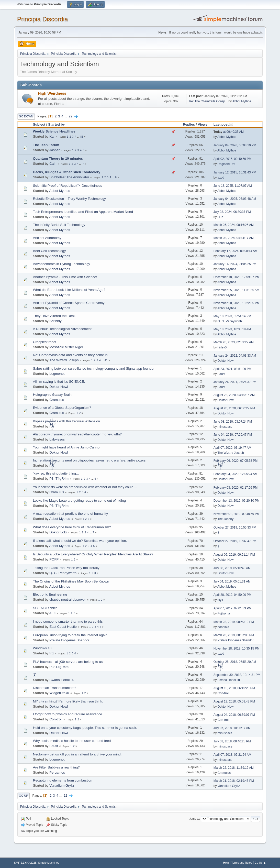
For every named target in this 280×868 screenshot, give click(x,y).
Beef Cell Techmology (49, 251)
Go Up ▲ (260, 863)
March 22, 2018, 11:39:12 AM (234, 768)
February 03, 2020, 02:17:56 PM (236, 488)
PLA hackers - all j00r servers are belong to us (68, 662)
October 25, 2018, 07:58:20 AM (235, 662)
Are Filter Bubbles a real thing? (56, 767)
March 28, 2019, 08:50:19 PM (234, 622)
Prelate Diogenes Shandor (69, 640)
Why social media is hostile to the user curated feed (72, 741)
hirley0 (222, 347)
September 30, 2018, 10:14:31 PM (237, 675)
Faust (221, 374)
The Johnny (226, 519)
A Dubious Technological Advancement (62, 329)
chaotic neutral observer (68, 600)
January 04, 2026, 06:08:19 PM (235, 145)
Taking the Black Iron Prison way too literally (66, 568)
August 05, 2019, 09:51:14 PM (234, 555)
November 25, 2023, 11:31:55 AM (236, 290)
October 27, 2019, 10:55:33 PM (235, 528)
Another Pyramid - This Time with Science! (65, 277)
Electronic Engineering (50, 594)
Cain (53, 164)
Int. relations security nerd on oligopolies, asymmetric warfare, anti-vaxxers (89, 460)
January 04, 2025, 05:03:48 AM (235, 199)
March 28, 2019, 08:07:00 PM (234, 635)
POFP (54, 559)
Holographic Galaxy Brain (52, 395)
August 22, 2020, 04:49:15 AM (234, 395)
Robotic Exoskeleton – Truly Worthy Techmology (69, 199)
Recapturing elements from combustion (63, 780)
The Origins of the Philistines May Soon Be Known (71, 581)
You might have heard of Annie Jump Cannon (67, 447)
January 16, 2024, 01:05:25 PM (235, 264)
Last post (223, 124)
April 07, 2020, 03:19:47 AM (232, 448)
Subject (39, 124)
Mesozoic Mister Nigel (66, 347)
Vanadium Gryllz (62, 785)
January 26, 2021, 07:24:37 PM (235, 382)
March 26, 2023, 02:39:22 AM (234, 342)
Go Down (26, 116)
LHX (221, 217)
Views (203, 124)
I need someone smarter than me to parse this (68, 622)
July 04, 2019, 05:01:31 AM (232, 581)
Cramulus (57, 400)
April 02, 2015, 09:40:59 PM (233, 159)
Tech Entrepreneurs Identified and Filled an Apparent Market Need (83, 212)
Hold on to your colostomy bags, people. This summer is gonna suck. (85, 728)
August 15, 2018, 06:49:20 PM (234, 688)
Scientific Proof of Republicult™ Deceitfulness (68, 186)
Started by (56, 124)
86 (82, 137)
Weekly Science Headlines (54, 131)
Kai (52, 136)
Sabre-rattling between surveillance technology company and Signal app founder (94, 369)
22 (70, 116)
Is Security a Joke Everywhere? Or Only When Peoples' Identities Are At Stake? (93, 554)
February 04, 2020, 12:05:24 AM (236, 474)
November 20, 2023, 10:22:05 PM (237, 303)
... (66, 116)
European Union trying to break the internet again (70, 635)
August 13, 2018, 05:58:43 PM (234, 701)
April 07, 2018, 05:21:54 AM (232, 755)
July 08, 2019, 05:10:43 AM (232, 568)
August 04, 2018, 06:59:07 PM (234, 715)
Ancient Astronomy (47, 238)
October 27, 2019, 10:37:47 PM (235, 541)
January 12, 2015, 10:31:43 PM (235, 172)
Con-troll (223, 693)
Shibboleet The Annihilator (69, 177)
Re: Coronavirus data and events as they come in (70, 355)
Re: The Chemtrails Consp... (208, 101)
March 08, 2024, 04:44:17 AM (234, 238)
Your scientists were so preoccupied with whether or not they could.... (85, 487)
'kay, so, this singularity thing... (56, 473)
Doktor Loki (58, 532)
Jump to (194, 819)
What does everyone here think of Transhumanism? (72, 527)
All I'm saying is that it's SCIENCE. (59, 382)
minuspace (225, 427)
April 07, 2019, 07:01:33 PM (233, 608)
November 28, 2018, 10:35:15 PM (237, 649)
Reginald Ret (226, 164)
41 (106, 360)
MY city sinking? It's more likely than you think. (68, 701)
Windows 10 (42, 648)
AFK (52, 613)
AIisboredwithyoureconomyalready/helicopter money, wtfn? (77, 434)
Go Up (24, 796)
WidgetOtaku (59, 693)
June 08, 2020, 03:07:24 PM (233, 422)
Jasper (54, 150)
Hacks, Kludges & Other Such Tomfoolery (67, 172)
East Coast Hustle (63, 627)
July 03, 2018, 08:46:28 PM (232, 741)
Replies (189, 124)
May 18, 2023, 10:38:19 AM (232, 329)
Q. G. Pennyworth (230, 321)
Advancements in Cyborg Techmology (62, 264)
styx (220, 600)
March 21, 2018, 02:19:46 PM (234, 781)
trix (52, 653)
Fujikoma (224, 613)
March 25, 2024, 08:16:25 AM (234, 225)
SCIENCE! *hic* (45, 608)
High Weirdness (52, 93)
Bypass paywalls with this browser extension (66, 421)
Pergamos (57, 772)
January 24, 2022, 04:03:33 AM (235, 356)
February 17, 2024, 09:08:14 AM (236, 251)
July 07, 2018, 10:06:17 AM (232, 728)
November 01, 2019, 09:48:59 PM (237, 514)
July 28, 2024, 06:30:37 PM (232, 212)
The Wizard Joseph (64, 360)
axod (221, 178)
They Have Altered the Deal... (55, 316)
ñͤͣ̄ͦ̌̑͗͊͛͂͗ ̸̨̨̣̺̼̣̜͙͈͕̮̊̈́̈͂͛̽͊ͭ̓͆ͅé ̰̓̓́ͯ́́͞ (52, 426)
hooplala (223, 627)
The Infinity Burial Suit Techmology (59, 225)
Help (226, 863)
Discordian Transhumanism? (55, 688)
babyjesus (57, 439)
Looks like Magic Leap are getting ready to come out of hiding (79, 501)
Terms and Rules (242, 863)
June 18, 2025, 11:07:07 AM (233, 186)
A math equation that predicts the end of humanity (70, 514)
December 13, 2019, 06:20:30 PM (237, 501)
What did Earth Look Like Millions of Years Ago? (69, 290)
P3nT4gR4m (59, 479)
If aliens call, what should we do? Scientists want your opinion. (80, 541)
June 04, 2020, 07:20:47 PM (233, 435)
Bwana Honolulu (62, 680)
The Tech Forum (46, 145)
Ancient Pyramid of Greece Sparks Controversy (69, 303)
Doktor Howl (226, 361)
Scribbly (55, 321)
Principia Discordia (43, 19)
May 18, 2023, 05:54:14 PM (232, 316)
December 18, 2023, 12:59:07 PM (237, 277)
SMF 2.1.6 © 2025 (25, 863)
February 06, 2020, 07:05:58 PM (236, 461)
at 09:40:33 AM (229, 132)
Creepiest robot (45, 342)
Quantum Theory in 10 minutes (58, 158)
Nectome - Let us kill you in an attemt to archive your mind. (77, 754)
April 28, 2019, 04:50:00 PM (233, 595)
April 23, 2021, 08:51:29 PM (233, 369)
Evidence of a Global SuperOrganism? (62, 408)
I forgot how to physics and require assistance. (68, 714)
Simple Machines (49, 863)
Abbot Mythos (242, 101)
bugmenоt (57, 374)
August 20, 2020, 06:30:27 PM (234, 408)
